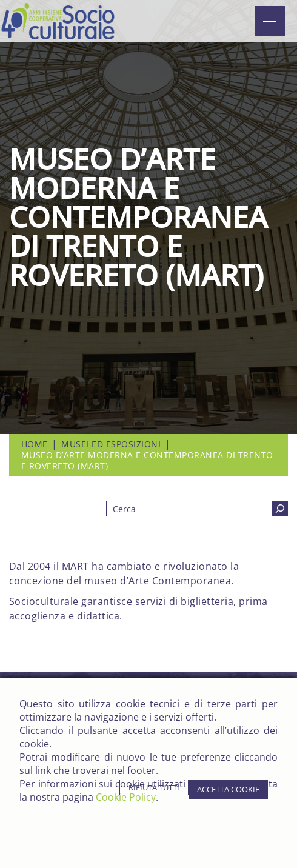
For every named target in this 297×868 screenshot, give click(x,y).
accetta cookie (228, 789)
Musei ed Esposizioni (111, 444)
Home (35, 444)
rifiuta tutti (154, 787)
